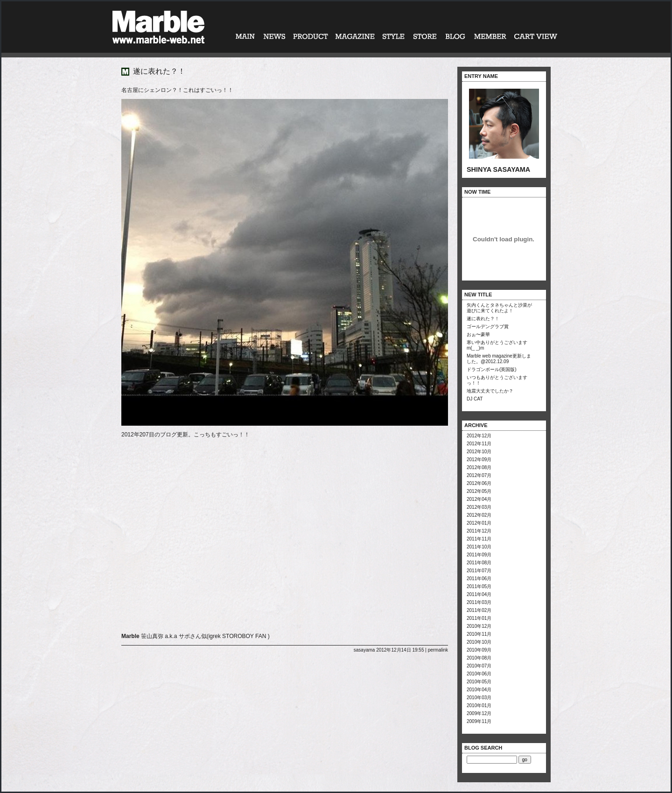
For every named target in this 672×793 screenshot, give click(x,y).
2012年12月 (479, 436)
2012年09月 (479, 460)
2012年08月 (479, 467)
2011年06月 (479, 579)
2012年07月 (479, 475)
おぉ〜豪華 (478, 334)
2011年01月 (479, 618)
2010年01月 (479, 705)
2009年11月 (479, 721)
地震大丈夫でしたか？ (490, 391)
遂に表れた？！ (483, 319)
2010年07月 (479, 666)
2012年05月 (479, 491)
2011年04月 (479, 594)
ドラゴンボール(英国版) (492, 369)
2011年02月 (479, 610)
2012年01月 (479, 523)
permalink (438, 650)
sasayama (364, 650)
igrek (215, 636)
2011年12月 (479, 531)
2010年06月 (479, 674)
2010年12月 (479, 626)
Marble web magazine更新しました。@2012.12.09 (499, 359)
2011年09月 (479, 555)
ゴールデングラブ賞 (488, 326)
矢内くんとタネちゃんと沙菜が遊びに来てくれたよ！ (499, 308)
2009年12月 (479, 713)
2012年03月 (479, 507)
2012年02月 (479, 515)
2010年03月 (479, 698)
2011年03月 (479, 602)
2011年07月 (479, 571)
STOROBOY (238, 636)
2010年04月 (479, 690)
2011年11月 (479, 539)
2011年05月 (479, 586)
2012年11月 (479, 444)
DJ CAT (475, 399)
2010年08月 (479, 658)
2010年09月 (479, 650)
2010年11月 (479, 634)
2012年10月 (479, 452)
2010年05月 (479, 682)
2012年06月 (479, 483)
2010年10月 (479, 642)
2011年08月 (479, 563)
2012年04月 (479, 499)
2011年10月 (479, 547)
